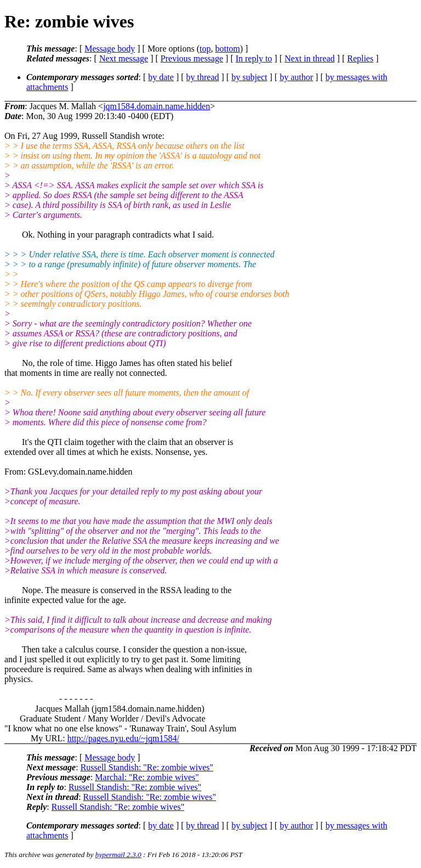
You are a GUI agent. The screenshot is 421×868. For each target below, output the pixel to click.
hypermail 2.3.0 (118, 855)
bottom (227, 49)
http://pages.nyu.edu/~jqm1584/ (123, 738)
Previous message (192, 58)
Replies (360, 58)
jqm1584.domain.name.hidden (157, 106)
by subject (249, 77)
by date (161, 77)
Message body (110, 49)
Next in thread (310, 58)
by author (296, 77)
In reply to (254, 58)
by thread (203, 77)
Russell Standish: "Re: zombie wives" (147, 767)
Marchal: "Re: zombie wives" (147, 777)
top (205, 49)
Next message (124, 58)
